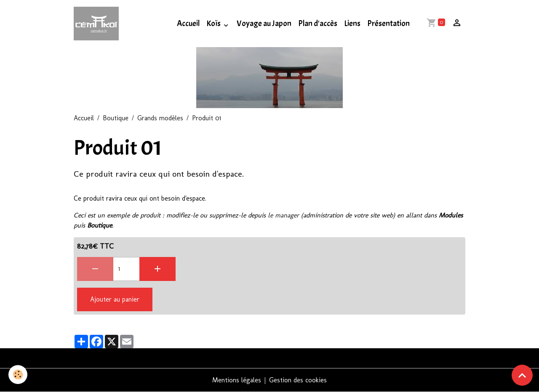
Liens (352, 24)
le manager (283, 215)
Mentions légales (237, 380)
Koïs (214, 24)
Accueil (188, 24)
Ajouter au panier (115, 299)
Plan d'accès (318, 24)
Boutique (116, 118)
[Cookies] (18, 375)
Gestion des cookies (298, 380)
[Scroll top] (522, 375)
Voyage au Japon (264, 24)
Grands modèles (160, 118)
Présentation (388, 24)
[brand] (98, 24)
